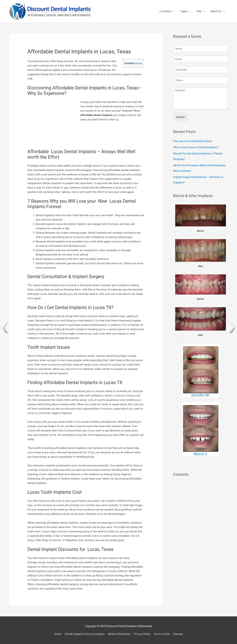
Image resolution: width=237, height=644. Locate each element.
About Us (216, 11)
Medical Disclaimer (119, 634)
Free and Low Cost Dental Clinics (193, 141)
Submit (180, 117)
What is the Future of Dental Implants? (196, 147)
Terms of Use (163, 634)
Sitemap (179, 634)
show (139, 63)
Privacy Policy (143, 634)
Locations (166, 11)
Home (56, 634)
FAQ (199, 11)
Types (184, 11)
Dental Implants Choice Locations (84, 634)
